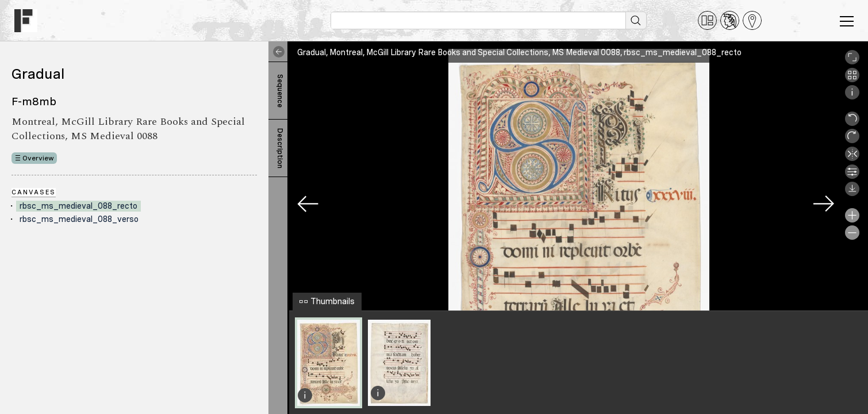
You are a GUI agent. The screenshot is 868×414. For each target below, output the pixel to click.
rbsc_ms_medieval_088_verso (79, 219)
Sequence (280, 91)
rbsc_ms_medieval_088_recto (78, 206)
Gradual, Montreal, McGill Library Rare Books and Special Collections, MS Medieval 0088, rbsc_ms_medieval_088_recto (519, 52)
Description (280, 148)
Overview (38, 158)
